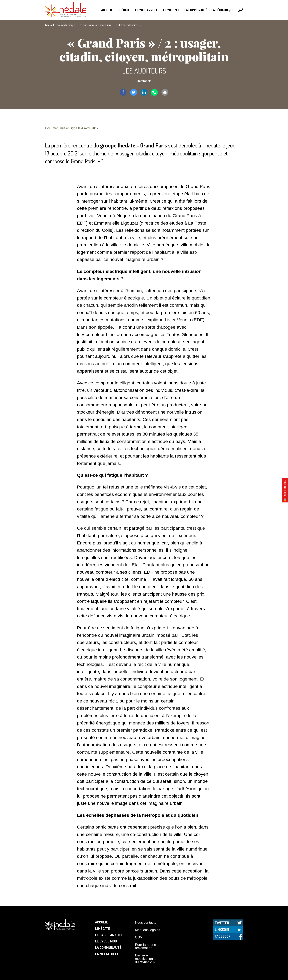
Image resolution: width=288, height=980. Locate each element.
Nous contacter (146, 923)
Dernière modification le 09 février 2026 (146, 959)
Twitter (222, 923)
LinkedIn (222, 929)
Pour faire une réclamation (145, 946)
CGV (139, 937)
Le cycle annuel (146, 10)
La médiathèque (223, 10)
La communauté (196, 10)
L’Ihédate (123, 10)
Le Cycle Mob (171, 10)
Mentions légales (147, 930)
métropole (145, 81)
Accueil (107, 10)
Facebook (223, 936)
